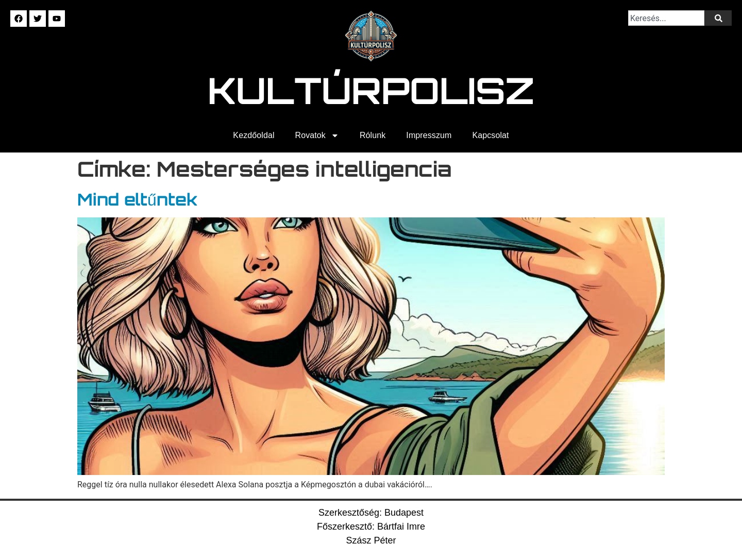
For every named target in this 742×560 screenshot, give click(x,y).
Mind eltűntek (137, 199)
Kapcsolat (490, 135)
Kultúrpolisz (371, 90)
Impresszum (429, 135)
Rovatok (317, 135)
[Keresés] (718, 18)
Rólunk (373, 135)
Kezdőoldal (254, 135)
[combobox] (666, 18)
